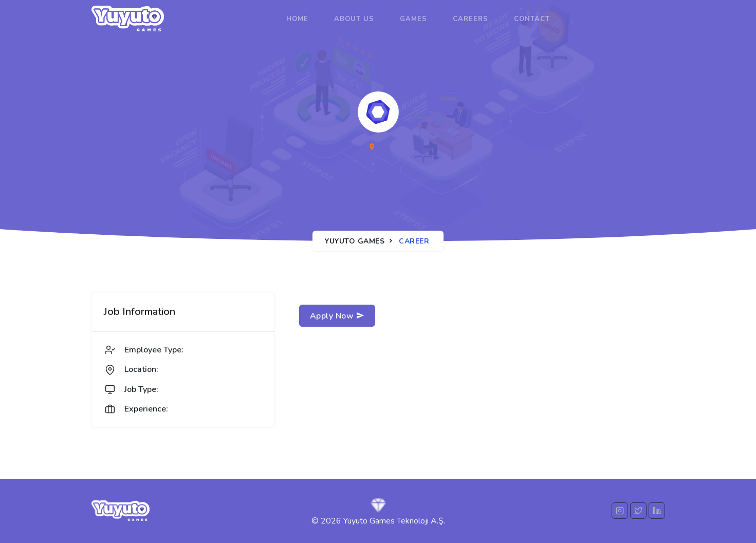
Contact (532, 19)
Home (297, 19)
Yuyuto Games (355, 241)
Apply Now (337, 316)
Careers (471, 19)
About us (354, 19)
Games (413, 19)
